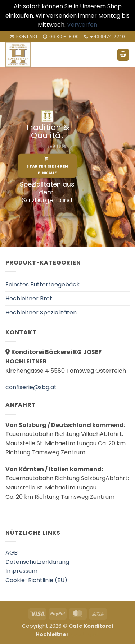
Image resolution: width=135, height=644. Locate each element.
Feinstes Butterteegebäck (42, 284)
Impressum (21, 571)
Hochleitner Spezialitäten (41, 312)
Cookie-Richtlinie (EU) (36, 580)
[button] (123, 55)
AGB (12, 553)
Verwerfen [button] (82, 25)
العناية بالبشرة (85, 634)
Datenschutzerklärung (37, 562)
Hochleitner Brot (29, 298)
